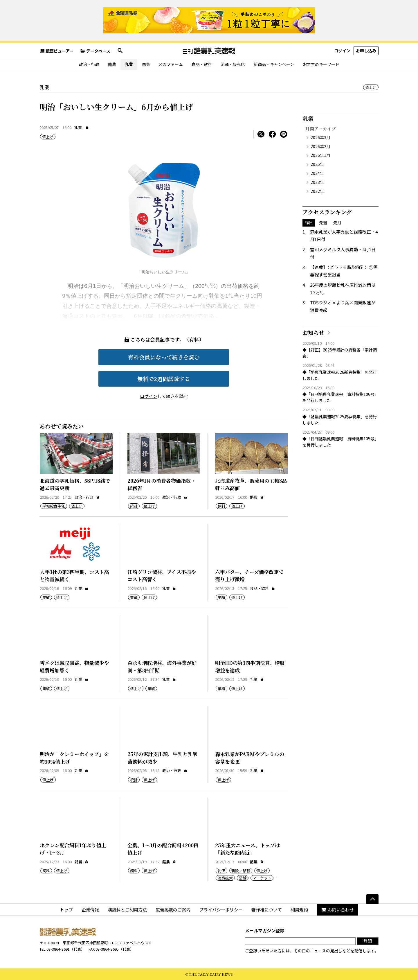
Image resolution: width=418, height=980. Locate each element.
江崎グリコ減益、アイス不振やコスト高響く (162, 576)
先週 (323, 222)
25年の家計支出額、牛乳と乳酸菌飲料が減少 (162, 758)
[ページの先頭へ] (372, 899)
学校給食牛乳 (54, 506)
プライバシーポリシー (221, 910)
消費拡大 (225, 878)
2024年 (317, 173)
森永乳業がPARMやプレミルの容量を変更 (250, 758)
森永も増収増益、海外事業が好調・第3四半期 (162, 666)
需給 (243, 878)
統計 (134, 506)
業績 (46, 597)
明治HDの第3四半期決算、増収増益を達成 (250, 666)
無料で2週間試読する (164, 379)
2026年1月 (320, 155)
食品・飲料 (202, 64)
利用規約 (299, 910)
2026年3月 (320, 137)
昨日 (309, 222)
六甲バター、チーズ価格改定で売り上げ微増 (249, 576)
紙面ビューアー (56, 51)
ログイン (342, 51)
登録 (368, 941)
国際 (146, 64)
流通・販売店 (233, 64)
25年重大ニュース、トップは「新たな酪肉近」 (247, 849)
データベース (95, 51)
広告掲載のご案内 (173, 910)
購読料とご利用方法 (127, 910)
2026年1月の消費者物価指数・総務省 (162, 484)
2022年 (317, 191)
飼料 (221, 506)
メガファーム (171, 64)
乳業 (129, 64)
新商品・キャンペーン (274, 64)
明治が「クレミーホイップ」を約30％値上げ (74, 758)
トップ (66, 910)
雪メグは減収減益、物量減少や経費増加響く (74, 666)
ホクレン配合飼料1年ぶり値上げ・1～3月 (73, 849)
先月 (337, 222)
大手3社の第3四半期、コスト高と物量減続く (74, 576)
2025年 (317, 164)
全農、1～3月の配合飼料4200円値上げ (163, 849)
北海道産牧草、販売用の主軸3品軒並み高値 (251, 484)
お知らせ (313, 332)
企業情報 (90, 910)
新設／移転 (241, 871)
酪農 (112, 64)
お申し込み (366, 51)
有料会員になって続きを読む (164, 357)
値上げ (371, 87)
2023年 (317, 182)
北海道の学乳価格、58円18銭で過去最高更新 (75, 484)
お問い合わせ (337, 910)
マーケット (262, 878)
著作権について (267, 910)
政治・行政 (89, 64)
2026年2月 (320, 146)
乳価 (221, 871)
